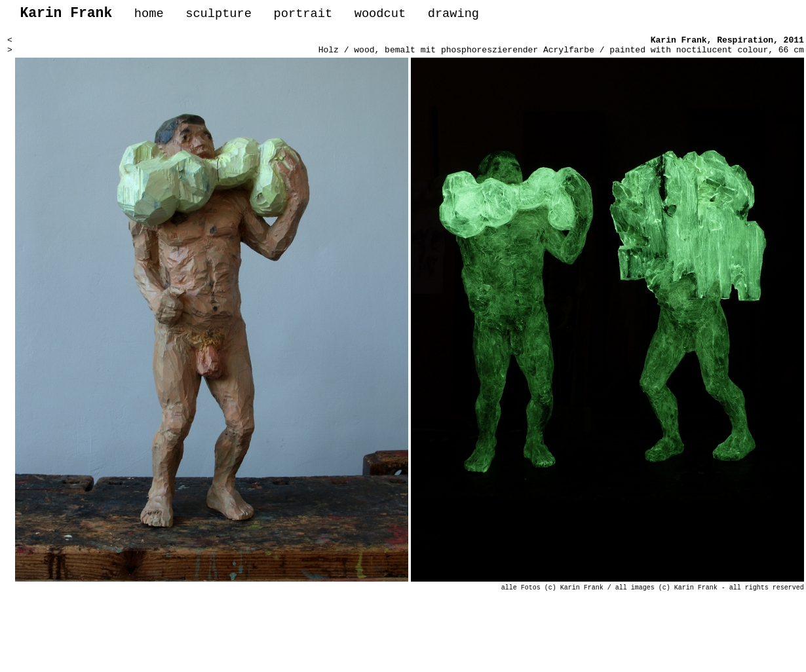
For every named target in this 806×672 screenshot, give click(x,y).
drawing (453, 15)
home (149, 15)
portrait (303, 15)
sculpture (219, 15)
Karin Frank (679, 45)
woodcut (380, 15)
